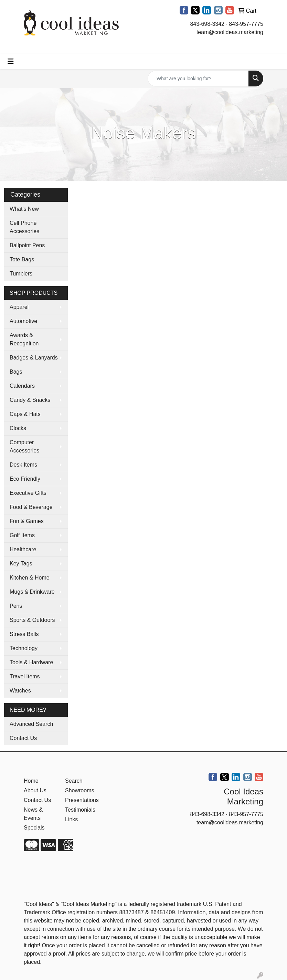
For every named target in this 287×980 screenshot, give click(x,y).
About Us (35, 790)
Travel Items (25, 676)
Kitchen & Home (30, 578)
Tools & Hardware (31, 662)
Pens (16, 606)
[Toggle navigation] (11, 61)
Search (74, 781)
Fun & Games (27, 521)
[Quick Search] (198, 79)
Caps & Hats (25, 414)
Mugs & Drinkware (32, 592)
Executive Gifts (28, 493)
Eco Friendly (25, 479)
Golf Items (22, 535)
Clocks (18, 428)
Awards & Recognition (24, 339)
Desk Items (23, 465)
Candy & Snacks (30, 400)
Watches (20, 691)
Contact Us (23, 738)
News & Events (33, 814)
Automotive (23, 321)
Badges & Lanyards (34, 358)
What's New (24, 209)
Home (31, 781)
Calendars (22, 386)
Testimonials (80, 810)
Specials (34, 828)
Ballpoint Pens (27, 245)
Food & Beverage (31, 507)
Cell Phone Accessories (24, 227)
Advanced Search (31, 724)
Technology (24, 648)
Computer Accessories (24, 446)
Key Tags (21, 564)
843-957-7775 (246, 24)
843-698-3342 (207, 24)
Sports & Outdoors (32, 620)
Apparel (19, 307)
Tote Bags (22, 259)
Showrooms (79, 790)
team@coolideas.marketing (230, 32)
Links (71, 819)
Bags (16, 372)
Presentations (82, 800)
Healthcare (23, 549)
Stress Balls (24, 634)
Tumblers (21, 274)
